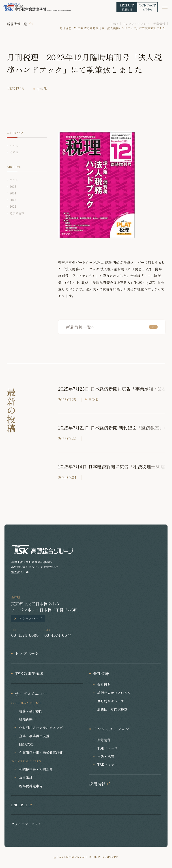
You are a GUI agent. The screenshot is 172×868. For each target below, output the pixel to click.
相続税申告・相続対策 (36, 769)
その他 (42, 89)
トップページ (27, 653)
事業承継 (26, 778)
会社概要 (104, 684)
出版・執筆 (106, 756)
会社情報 (101, 673)
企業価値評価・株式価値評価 (41, 752)
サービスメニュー (31, 693)
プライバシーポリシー (28, 824)
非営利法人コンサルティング (41, 728)
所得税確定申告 (31, 786)
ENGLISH (19, 805)
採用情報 (97, 784)
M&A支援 (26, 744)
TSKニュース (107, 748)
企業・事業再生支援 (34, 736)
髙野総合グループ (111, 701)
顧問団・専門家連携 (112, 709)
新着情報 (159, 24)
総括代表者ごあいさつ (114, 693)
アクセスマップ (30, 618)
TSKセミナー (107, 765)
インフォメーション (136, 24)
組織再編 (26, 719)
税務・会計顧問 (31, 711)
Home (114, 24)
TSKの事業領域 (29, 673)
